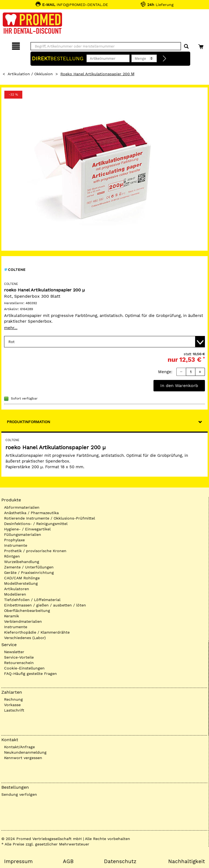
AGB (68, 861)
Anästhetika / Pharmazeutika (31, 513)
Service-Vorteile (19, 657)
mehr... (11, 328)
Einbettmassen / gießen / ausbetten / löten (45, 605)
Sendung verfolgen (19, 794)
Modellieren (15, 594)
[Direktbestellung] (165, 59)
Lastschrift (14, 710)
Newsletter (14, 652)
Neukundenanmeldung (25, 752)
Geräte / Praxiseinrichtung (29, 573)
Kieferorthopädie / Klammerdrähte (37, 632)
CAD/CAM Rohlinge (22, 578)
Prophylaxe (14, 540)
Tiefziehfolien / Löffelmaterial (32, 600)
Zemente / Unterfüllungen (29, 567)
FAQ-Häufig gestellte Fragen (30, 674)
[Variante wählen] (104, 342)
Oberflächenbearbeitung (27, 611)
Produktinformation (28, 422)
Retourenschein (19, 663)
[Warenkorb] (202, 45)
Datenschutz (120, 861)
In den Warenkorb (179, 386)
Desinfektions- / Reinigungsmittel (36, 524)
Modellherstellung (21, 583)
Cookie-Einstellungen (24, 668)
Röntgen (12, 556)
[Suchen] (186, 47)
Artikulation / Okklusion (30, 74)
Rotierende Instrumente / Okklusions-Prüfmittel (50, 518)
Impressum (18, 861)
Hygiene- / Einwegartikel (27, 529)
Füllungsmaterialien (23, 534)
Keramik (12, 616)
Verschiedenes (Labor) (25, 638)
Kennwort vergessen (23, 758)
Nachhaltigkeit (187, 861)
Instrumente (16, 545)
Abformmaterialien (22, 507)
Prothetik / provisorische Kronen (35, 551)
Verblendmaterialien (23, 621)
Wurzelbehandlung (22, 562)
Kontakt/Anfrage (19, 747)
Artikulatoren (17, 589)
